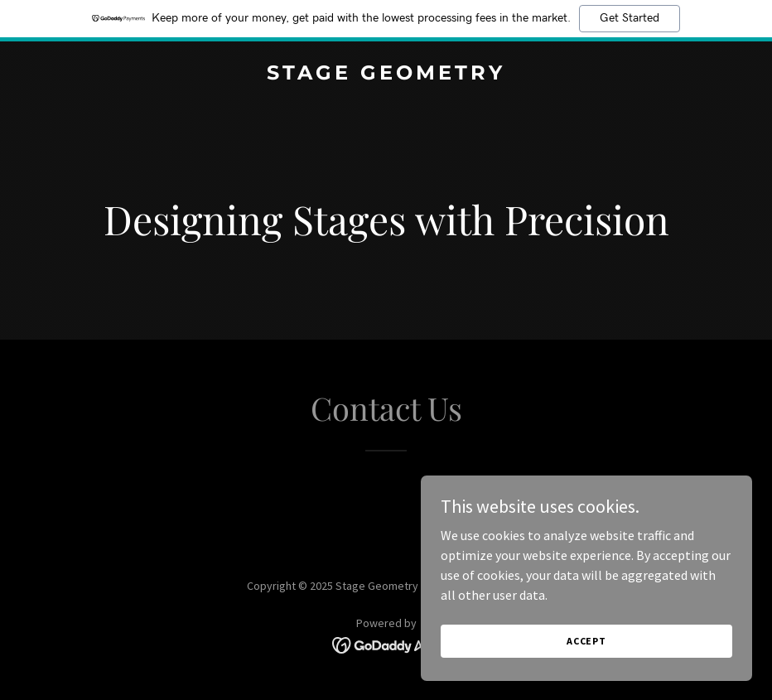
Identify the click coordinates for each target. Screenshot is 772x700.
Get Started (630, 18)
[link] (386, 75)
